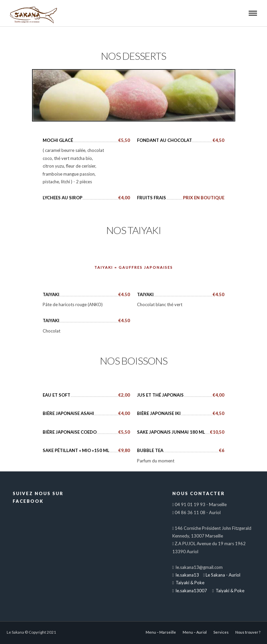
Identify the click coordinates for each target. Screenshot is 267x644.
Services (221, 632)
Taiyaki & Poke (189, 583)
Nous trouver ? (248, 632)
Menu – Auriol (195, 632)
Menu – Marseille (161, 632)
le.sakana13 (187, 575)
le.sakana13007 (191, 591)
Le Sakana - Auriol (223, 575)
